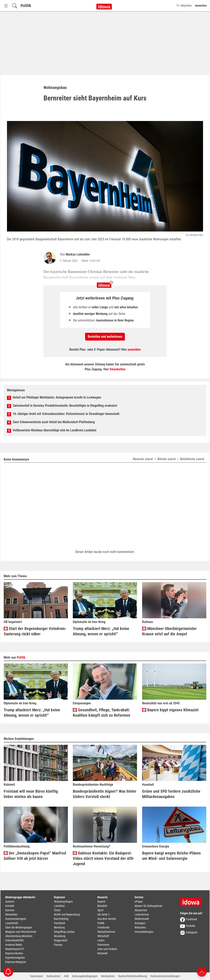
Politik (26, 6)
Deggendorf (61, 940)
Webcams (140, 927)
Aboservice (141, 910)
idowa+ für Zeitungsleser (148, 906)
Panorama (103, 945)
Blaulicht (102, 906)
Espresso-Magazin (16, 962)
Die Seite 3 (103, 914)
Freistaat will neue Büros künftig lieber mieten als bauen (31, 794)
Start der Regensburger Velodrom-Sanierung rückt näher (35, 631)
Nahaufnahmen (106, 932)
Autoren (10, 902)
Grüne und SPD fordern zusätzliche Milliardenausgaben (171, 794)
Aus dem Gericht (107, 919)
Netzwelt (102, 953)
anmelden (134, 350)
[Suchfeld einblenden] (15, 6)
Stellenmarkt (142, 919)
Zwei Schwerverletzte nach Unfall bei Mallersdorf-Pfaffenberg (54, 422)
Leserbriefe (12, 923)
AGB (66, 976)
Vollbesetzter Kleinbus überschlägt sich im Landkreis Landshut (55, 430)
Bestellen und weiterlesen (105, 337)
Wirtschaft (103, 936)
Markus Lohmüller (78, 254)
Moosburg (60, 936)
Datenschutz (53, 976)
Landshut (59, 906)
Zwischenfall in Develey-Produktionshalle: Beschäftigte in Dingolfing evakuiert (65, 406)
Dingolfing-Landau (64, 932)
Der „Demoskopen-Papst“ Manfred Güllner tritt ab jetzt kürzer (35, 856)
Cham (57, 910)
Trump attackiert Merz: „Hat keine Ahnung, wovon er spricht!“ (101, 631)
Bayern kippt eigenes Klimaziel (170, 710)
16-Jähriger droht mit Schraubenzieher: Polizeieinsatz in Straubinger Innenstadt (66, 414)
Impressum (37, 976)
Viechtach (60, 923)
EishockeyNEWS (14, 940)
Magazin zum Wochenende (21, 932)
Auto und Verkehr (107, 949)
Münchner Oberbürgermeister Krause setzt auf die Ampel (169, 631)
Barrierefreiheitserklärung (133, 976)
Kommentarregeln (16, 919)
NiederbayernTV (15, 949)
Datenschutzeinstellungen (165, 976)
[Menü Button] (6, 6)
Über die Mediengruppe (19, 927)
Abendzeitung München (19, 936)
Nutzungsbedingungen (85, 976)
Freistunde (103, 927)
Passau (58, 945)
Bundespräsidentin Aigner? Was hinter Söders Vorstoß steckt (105, 794)
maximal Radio (14, 945)
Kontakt (10, 906)
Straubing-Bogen (63, 902)
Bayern (101, 902)
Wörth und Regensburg (67, 914)
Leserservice (142, 914)
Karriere (10, 910)
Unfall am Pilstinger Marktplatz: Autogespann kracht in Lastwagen (57, 397)
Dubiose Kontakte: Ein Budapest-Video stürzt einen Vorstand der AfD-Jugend (104, 858)
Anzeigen (140, 923)
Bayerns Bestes (14, 953)
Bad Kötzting (61, 919)
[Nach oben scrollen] (202, 971)
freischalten (118, 369)
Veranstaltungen (144, 932)
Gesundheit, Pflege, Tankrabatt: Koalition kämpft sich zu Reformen (102, 713)
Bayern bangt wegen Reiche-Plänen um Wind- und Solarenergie (171, 856)
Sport (100, 910)
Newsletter (11, 914)
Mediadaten (108, 976)
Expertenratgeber (15, 958)
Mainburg (59, 927)
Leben (101, 940)
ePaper (139, 902)
